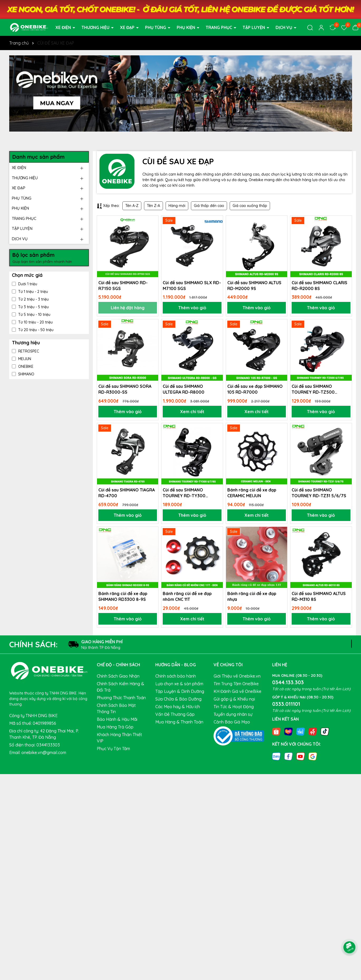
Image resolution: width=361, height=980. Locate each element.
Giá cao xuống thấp (250, 206)
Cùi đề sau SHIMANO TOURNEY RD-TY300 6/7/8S (184, 493)
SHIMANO (23, 374)
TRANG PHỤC (219, 27)
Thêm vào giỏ (192, 308)
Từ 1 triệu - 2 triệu (30, 292)
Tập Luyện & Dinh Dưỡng (180, 691)
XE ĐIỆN (64, 27)
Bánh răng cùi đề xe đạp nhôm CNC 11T (187, 596)
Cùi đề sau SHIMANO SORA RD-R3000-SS (125, 389)
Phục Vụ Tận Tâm (113, 749)
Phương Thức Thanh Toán (121, 698)
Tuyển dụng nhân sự (233, 714)
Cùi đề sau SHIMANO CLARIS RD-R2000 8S (319, 286)
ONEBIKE (23, 366)
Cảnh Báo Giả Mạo (232, 722)
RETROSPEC (25, 351)
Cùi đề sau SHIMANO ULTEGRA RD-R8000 (184, 389)
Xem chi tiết (192, 412)
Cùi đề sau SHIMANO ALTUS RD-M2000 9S (254, 286)
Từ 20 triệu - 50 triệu (33, 330)
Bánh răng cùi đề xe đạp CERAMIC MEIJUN (252, 493)
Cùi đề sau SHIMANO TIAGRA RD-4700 (127, 493)
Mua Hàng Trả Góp (115, 727)
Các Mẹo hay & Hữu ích (178, 707)
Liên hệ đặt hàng (128, 308)
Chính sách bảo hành (176, 676)
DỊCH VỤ (284, 27)
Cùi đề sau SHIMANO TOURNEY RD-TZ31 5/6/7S (319, 493)
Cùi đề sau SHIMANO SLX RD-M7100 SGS (192, 286)
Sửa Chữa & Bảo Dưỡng (178, 699)
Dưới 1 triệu (25, 284)
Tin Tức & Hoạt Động (234, 707)
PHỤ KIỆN (186, 27)
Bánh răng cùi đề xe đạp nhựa (252, 596)
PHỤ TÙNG (156, 27)
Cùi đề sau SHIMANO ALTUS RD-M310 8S (319, 596)
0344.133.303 (288, 682)
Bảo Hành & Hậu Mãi (117, 719)
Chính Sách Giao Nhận (118, 676)
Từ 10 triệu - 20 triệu (32, 322)
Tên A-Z (132, 206)
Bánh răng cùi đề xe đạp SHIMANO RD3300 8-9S (123, 596)
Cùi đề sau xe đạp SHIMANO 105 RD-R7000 (255, 389)
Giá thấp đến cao (209, 206)
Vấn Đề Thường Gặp (175, 714)
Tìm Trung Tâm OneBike (236, 684)
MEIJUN (21, 359)
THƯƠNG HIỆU (96, 27)
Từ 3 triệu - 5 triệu (30, 307)
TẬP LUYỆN (254, 27)
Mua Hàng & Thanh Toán (179, 722)
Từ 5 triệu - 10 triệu (31, 315)
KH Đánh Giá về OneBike (237, 691)
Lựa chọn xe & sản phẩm (179, 684)
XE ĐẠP (128, 27)
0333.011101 (286, 704)
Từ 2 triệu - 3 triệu (30, 299)
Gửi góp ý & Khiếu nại (234, 699)
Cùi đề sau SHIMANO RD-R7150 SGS (123, 286)
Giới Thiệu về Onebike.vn (237, 676)
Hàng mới (177, 206)
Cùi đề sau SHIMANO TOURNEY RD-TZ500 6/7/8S (313, 389)
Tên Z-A (153, 206)
